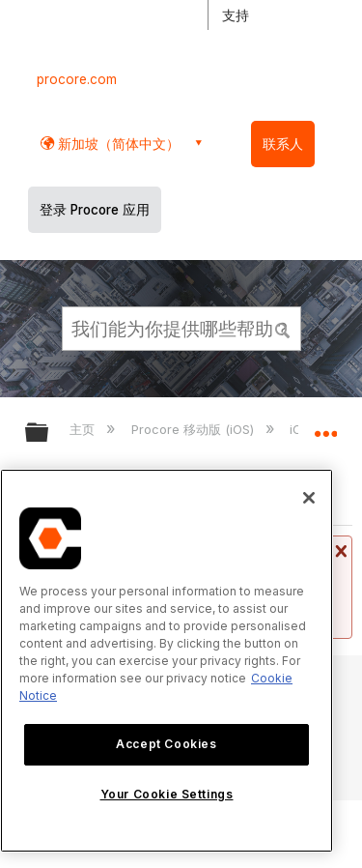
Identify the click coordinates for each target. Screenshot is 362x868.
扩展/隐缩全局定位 (325, 426)
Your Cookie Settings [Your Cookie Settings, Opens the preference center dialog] (167, 794)
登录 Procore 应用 (95, 210)
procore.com (77, 79)
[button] (283, 328)
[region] (167, 661)
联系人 (283, 144)
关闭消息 (339, 551)
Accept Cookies (166, 744)
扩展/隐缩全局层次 (49, 434)
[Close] (309, 498)
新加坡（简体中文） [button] (117, 144)
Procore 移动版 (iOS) (195, 429)
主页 (84, 429)
